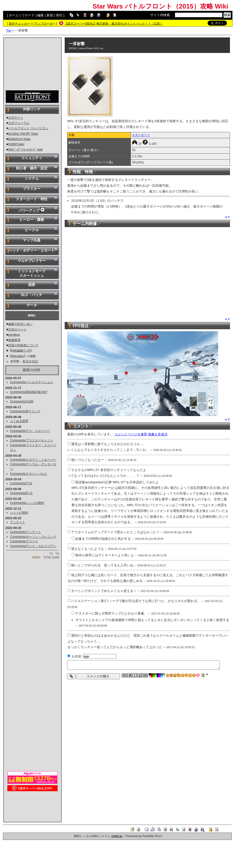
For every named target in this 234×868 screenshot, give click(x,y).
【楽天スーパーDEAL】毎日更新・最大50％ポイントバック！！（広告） (114, 24)
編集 (41, 15)
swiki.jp (117, 836)
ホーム (14, 15)
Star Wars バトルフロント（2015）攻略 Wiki (160, 6)
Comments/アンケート (26, 532)
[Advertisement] (32, 64)
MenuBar (18, 356)
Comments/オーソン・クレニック (33, 537)
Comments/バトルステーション (32, 382)
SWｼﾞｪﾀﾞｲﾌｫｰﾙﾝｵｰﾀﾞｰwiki (26, 150)
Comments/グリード (24, 541)
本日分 (27, 361)
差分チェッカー (19, 24)
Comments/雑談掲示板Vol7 (29, 392)
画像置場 (14, 340)
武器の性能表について (23, 345)
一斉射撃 (77, 44)
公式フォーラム (19, 123)
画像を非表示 (158, 434)
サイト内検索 (160, 15)
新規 (50, 15)
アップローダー (45, 24)
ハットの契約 (19, 513)
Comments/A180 (22, 402)
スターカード (141, 135)
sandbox (14, 335)
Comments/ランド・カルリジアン (33, 546)
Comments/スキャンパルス (29, 474)
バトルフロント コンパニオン (28, 128)
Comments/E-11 (21, 493)
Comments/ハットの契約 (27, 503)
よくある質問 (19, 421)
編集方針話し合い (20, 324)
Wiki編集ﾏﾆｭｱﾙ (21, 351)
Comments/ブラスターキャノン (32, 440)
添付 (59, 15)
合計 (35, 361)
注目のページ (17, 329)
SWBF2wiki (16, 144)
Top (9, 30)
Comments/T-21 (21, 483)
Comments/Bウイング (25, 411)
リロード (28, 15)
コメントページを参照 (131, 434)
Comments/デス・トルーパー (30, 431)
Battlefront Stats (19, 139)
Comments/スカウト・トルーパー (33, 460)
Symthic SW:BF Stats (23, 134)
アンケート (18, 522)
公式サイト (16, 118)
